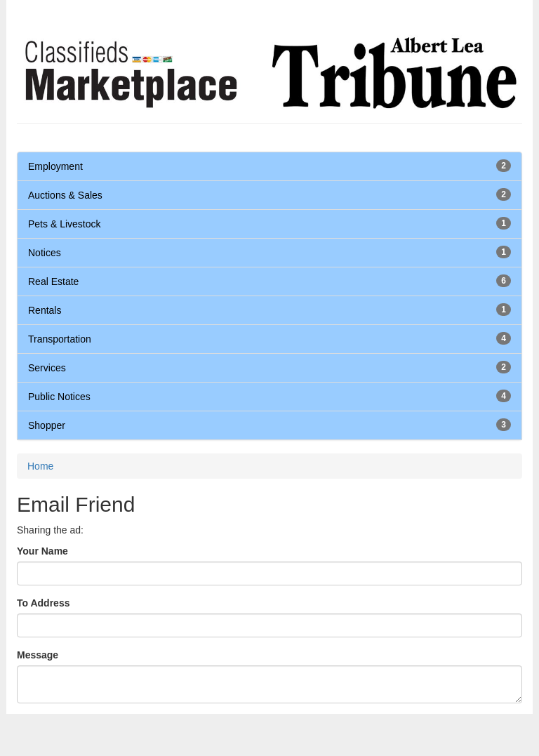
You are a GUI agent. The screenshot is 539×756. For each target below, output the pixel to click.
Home (40, 466)
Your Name (42, 551)
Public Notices (59, 397)
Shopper (47, 425)
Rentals (45, 310)
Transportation (60, 339)
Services (47, 368)
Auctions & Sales (65, 195)
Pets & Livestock (65, 224)
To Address (43, 603)
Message (38, 655)
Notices (45, 253)
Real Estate (53, 281)
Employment (55, 166)
